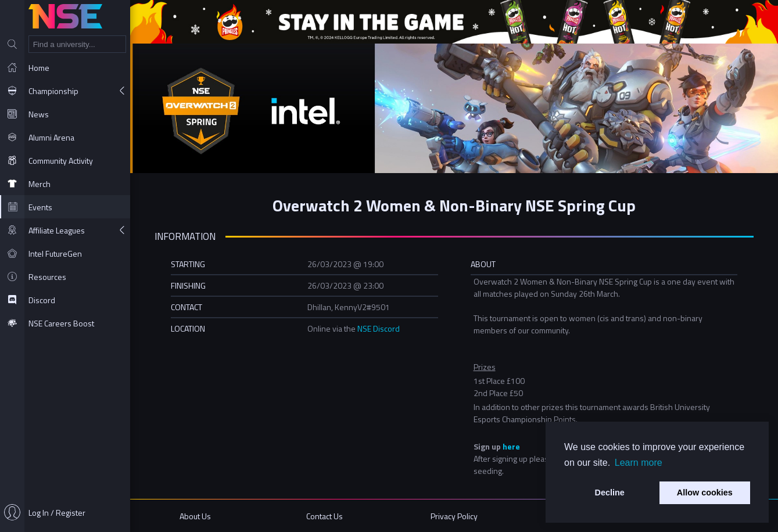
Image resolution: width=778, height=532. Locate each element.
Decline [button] (610, 493)
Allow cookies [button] (705, 493)
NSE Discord (379, 328)
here (511, 446)
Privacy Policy (454, 516)
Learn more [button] (639, 463)
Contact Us (325, 516)
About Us (195, 516)
